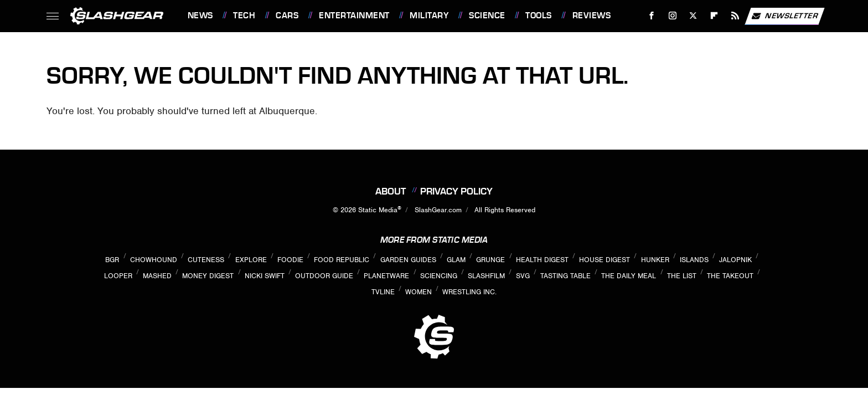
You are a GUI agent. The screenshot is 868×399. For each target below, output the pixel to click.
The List (682, 276)
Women (418, 292)
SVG (523, 276)
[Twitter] (693, 16)
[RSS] (735, 16)
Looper (118, 276)
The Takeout (730, 276)
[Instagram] (672, 16)
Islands (694, 260)
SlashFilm (486, 276)
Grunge (490, 260)
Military (429, 16)
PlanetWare (386, 276)
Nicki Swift (265, 276)
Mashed (157, 276)
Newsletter (784, 16)
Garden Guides (408, 260)
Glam (456, 260)
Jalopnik (735, 260)
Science (487, 16)
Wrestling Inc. (469, 292)
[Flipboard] (714, 16)
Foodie (290, 260)
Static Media (378, 210)
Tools (539, 16)
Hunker (655, 260)
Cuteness (206, 260)
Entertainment (354, 16)
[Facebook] (651, 16)
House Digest (604, 260)
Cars (287, 16)
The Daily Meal (629, 276)
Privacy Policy (456, 191)
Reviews (592, 16)
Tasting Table (565, 276)
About (391, 191)
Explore (251, 260)
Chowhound (154, 260)
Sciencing (439, 276)
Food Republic (342, 260)
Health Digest (542, 260)
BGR (112, 260)
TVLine (383, 292)
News (200, 16)
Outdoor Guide (324, 276)
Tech (244, 16)
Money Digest (208, 276)
